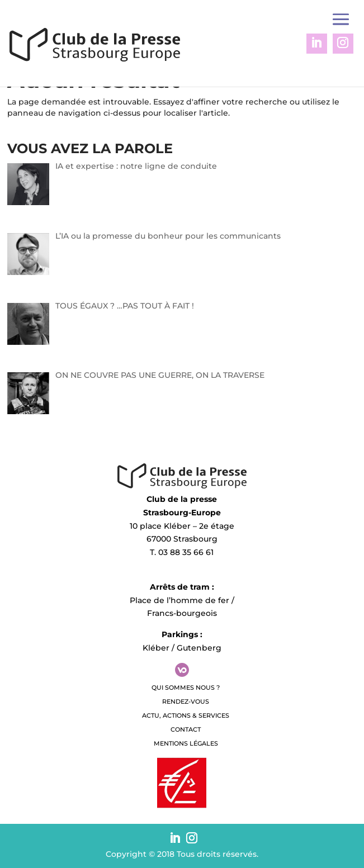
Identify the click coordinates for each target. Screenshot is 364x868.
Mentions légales (186, 743)
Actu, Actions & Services (186, 715)
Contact (186, 729)
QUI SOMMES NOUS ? (186, 687)
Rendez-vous (186, 701)
